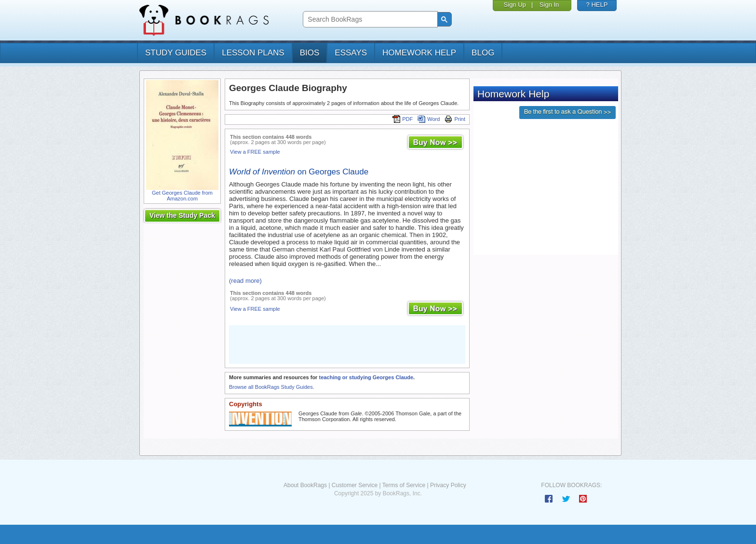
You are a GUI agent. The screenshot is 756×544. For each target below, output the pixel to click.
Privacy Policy (448, 485)
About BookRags (305, 485)
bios (310, 53)
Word (429, 119)
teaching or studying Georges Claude (366, 377)
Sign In (549, 5)
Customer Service (355, 485)
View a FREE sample (255, 152)
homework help (419, 53)
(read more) (245, 281)
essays (351, 53)
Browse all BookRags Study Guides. (272, 387)
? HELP (597, 5)
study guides (176, 53)
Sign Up (515, 5)
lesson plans (253, 53)
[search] (369, 20)
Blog (483, 53)
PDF (403, 119)
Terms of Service (404, 485)
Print (455, 119)
